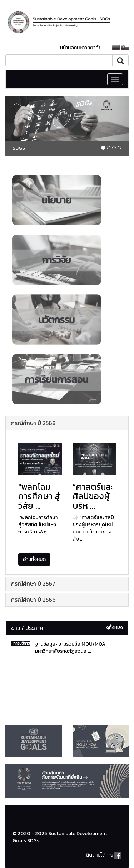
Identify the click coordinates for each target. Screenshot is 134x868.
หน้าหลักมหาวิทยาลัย (81, 48)
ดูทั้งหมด (115, 627)
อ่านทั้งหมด (34, 559)
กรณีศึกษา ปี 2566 (33, 600)
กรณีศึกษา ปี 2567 (33, 583)
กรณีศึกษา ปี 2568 (33, 423)
